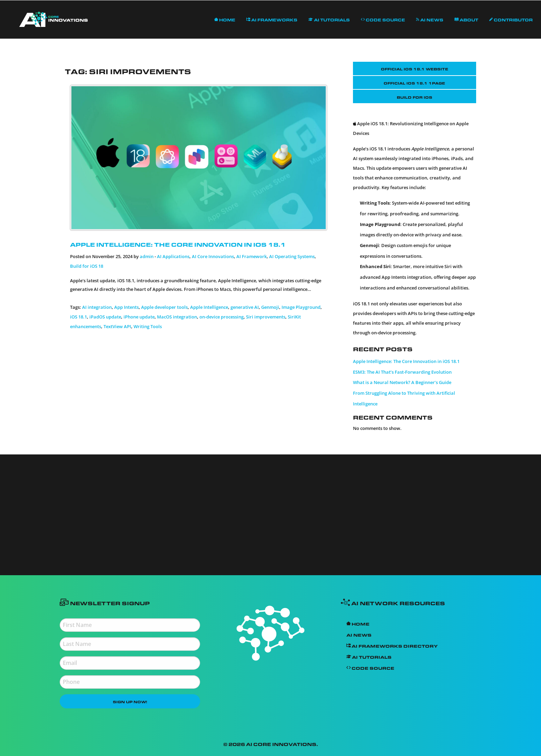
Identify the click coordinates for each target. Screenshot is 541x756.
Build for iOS (415, 97)
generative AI (245, 307)
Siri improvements (266, 317)
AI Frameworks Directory (392, 645)
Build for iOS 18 (87, 266)
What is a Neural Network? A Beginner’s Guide (402, 382)
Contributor (511, 19)
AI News (430, 19)
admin (147, 256)
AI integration (97, 307)
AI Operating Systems (292, 256)
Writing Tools (148, 326)
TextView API (117, 326)
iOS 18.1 (78, 317)
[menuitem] (53, 19)
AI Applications (173, 256)
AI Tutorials (329, 19)
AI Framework (252, 256)
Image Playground (301, 307)
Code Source (383, 19)
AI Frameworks (272, 19)
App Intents (126, 307)
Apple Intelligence (209, 307)
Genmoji (270, 307)
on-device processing (222, 317)
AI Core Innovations (213, 256)
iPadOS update (105, 317)
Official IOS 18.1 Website (415, 68)
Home (225, 19)
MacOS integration (177, 317)
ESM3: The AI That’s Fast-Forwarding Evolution (402, 372)
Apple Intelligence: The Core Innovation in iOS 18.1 (178, 244)
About (466, 19)
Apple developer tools (164, 307)
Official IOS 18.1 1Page (414, 82)
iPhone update (139, 317)
